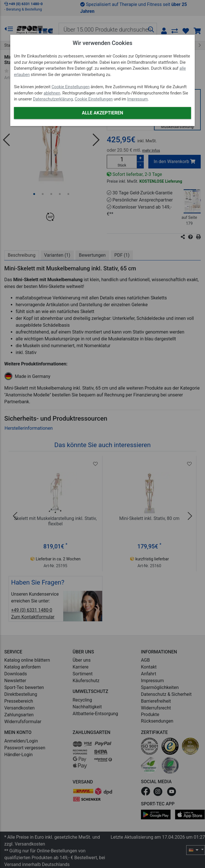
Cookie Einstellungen (71, 87)
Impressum (138, 99)
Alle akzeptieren (102, 113)
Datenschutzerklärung (53, 99)
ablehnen (52, 93)
